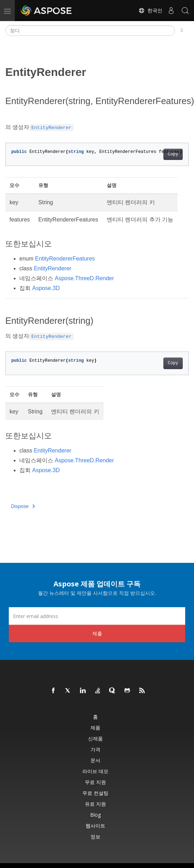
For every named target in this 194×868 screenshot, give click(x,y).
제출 (97, 633)
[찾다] (90, 31)
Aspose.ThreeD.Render (84, 278)
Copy (173, 154)
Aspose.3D (46, 288)
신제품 (95, 738)
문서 (95, 760)
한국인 (150, 11)
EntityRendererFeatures (65, 259)
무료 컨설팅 (95, 793)
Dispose (23, 506)
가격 (95, 749)
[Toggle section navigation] (182, 31)
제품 (95, 728)
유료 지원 (95, 804)
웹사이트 (95, 826)
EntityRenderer (53, 268)
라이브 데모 (95, 771)
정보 (95, 837)
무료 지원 (95, 782)
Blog (95, 815)
